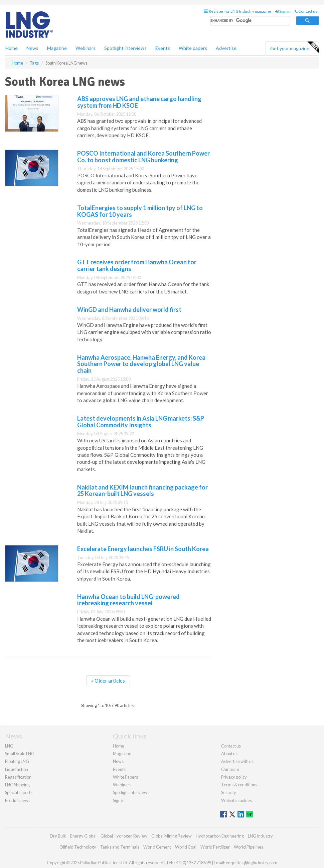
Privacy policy (234, 777)
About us (229, 754)
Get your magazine (294, 48)
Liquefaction (17, 769)
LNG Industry (260, 836)
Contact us (306, 11)
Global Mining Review (172, 836)
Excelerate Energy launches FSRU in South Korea (143, 549)
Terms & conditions (239, 785)
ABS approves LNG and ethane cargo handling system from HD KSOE (139, 102)
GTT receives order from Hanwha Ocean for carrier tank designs (137, 265)
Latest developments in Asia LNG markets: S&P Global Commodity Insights (141, 422)
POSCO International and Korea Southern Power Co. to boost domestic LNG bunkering (143, 157)
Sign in (283, 11)
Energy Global (83, 836)
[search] (250, 21)
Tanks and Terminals (120, 847)
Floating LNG (17, 761)
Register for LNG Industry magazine (237, 11)
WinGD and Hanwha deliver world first (129, 310)
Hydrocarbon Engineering (220, 836)
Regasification (18, 777)
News (118, 761)
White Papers (125, 777)
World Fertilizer (215, 847)
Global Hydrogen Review (124, 836)
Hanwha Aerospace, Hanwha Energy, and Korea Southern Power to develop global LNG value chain (141, 364)
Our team (230, 769)
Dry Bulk (58, 836)
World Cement (157, 847)
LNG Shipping (17, 785)
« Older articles (108, 681)
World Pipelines (249, 847)
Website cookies (236, 800)
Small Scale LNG (20, 754)
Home (12, 48)
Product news (18, 800)
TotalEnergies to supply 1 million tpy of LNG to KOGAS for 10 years (140, 211)
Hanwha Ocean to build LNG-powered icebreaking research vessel (128, 600)
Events (163, 48)
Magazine (57, 48)
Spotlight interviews (125, 48)
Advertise (226, 48)
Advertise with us (237, 761)
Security (229, 792)
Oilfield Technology (78, 847)
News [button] (32, 48)
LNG (9, 746)
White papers (193, 48)
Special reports (19, 792)
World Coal (186, 847)
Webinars (86, 48)
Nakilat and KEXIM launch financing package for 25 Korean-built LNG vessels (142, 491)
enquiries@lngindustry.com (252, 863)
